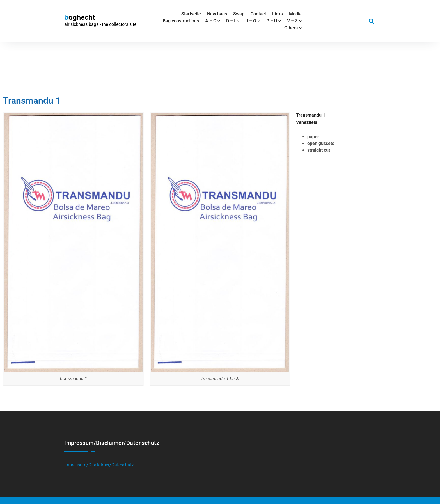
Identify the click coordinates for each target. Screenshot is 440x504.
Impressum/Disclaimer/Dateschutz (99, 465)
